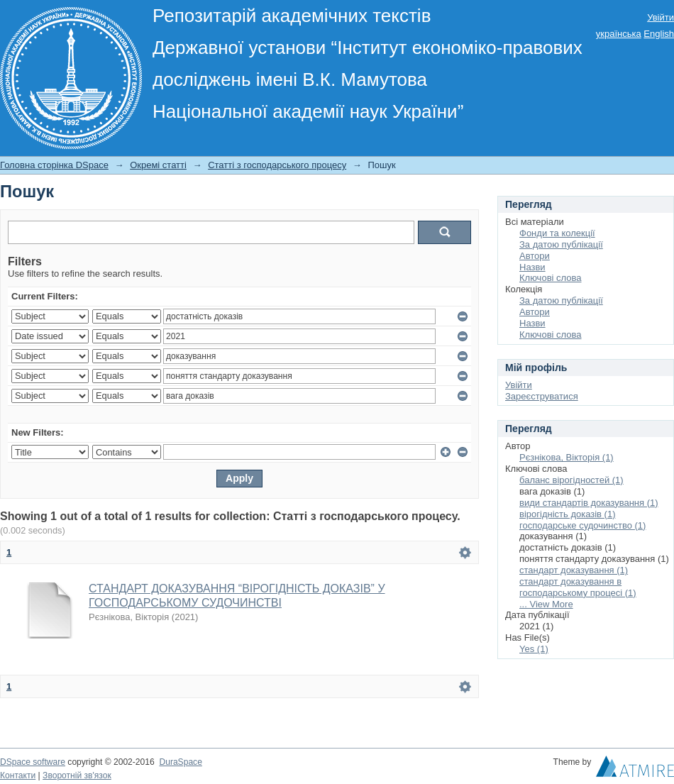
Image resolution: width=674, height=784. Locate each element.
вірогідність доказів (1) (568, 514)
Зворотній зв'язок (77, 775)
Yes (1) (534, 649)
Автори (535, 256)
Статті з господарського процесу (277, 165)
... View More (546, 604)
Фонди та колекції (557, 233)
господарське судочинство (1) (582, 525)
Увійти (661, 17)
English (659, 34)
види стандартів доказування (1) (589, 503)
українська (619, 34)
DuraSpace (180, 762)
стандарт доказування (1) (574, 570)
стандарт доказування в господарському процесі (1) (578, 587)
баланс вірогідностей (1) (571, 480)
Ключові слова (550, 278)
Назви (532, 267)
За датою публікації (561, 244)
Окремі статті (158, 165)
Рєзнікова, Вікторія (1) (567, 457)
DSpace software (33, 762)
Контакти (18, 775)
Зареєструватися (542, 396)
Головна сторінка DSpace (54, 165)
